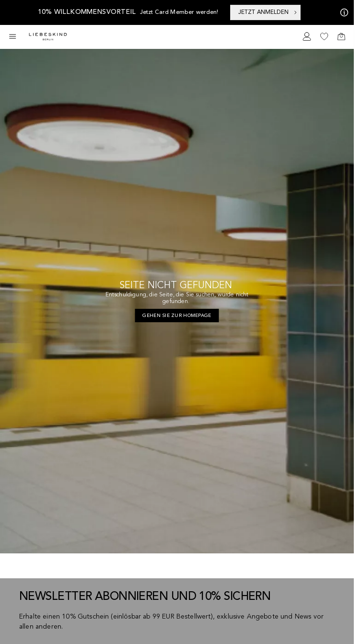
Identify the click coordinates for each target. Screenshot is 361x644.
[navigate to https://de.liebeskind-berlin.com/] (177, 316)
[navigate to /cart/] (341, 36)
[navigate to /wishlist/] (324, 36)
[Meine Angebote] (342, 12)
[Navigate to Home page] (48, 37)
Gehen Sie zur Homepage (177, 316)
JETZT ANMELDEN (268, 12)
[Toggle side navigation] (12, 36)
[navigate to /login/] (307, 36)
